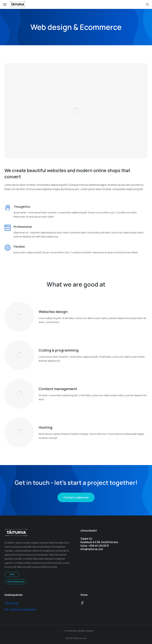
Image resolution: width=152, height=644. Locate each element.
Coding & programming (59, 350)
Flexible (19, 247)
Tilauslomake (12, 603)
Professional (23, 227)
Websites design (53, 312)
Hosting (45, 427)
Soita (12, 574)
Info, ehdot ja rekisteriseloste (20, 609)
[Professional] (8, 228)
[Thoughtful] (8, 208)
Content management (58, 389)
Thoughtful (22, 207)
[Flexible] (8, 248)
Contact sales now (76, 497)
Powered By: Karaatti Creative (79, 631)
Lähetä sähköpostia (15, 582)
